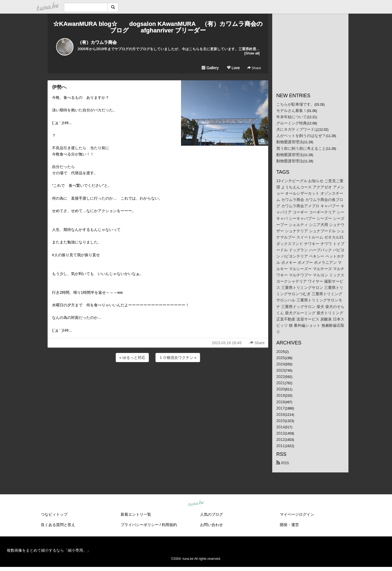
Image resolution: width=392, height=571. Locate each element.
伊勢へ (59, 87)
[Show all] (252, 53)
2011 (281, 446)
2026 (281, 352)
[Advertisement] (158, 378)
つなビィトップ (54, 514)
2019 (281, 395)
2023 (281, 370)
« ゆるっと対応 (132, 358)
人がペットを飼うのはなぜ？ (301, 136)
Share (254, 68)
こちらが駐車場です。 (295, 104)
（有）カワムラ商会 (97, 42)
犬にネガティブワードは (297, 129)
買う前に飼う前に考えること (301, 148)
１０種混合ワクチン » (178, 358)
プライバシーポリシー (140, 525)
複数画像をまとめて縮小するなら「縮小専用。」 (49, 550)
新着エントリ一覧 (136, 514)
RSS (283, 463)
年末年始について (292, 117)
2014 (281, 427)
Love (233, 68)
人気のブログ (212, 514)
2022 (281, 377)
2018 (281, 402)
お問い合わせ (212, 525)
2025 (281, 358)
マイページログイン (297, 514)
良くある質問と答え (58, 525)
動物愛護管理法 (290, 142)
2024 (281, 364)
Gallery (210, 68)
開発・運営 (289, 525)
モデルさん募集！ (292, 111)
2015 (281, 421)
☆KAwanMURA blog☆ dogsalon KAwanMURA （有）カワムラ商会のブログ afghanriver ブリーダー (158, 27)
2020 (281, 389)
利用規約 (169, 525)
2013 (281, 433)
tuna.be (196, 503)
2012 (281, 439)
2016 (281, 414)
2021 (281, 383)
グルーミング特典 (292, 123)
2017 (281, 408)
